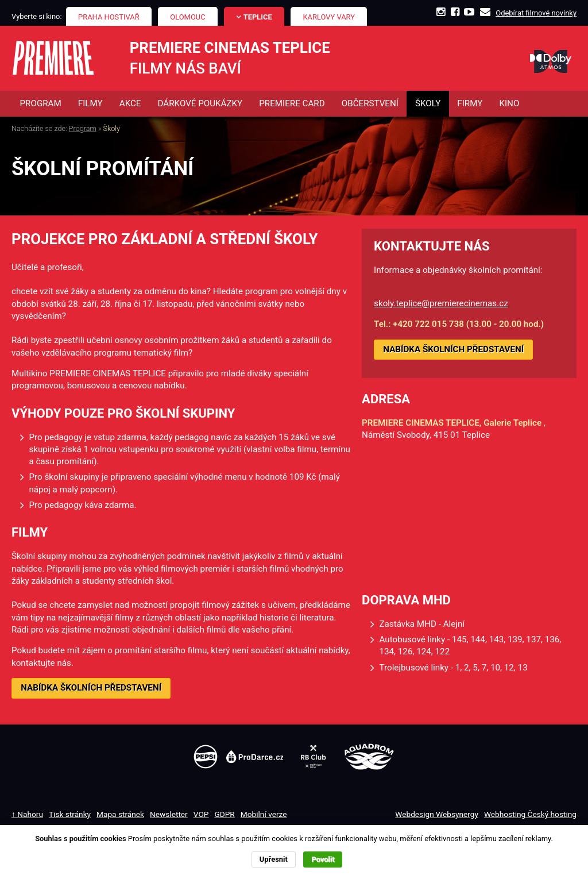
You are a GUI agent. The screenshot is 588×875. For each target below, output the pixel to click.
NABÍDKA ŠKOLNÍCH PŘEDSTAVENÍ (91, 688)
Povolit (323, 859)
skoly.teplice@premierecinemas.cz (441, 303)
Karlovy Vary (329, 17)
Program (83, 129)
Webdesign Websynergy (437, 814)
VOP (201, 814)
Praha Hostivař (109, 17)
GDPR (224, 814)
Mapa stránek (120, 814)
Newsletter (169, 814)
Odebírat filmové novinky (536, 13)
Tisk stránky (70, 814)
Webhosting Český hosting (530, 814)
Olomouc (187, 17)
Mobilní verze (264, 814)
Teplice (258, 17)
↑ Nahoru (27, 814)
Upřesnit (274, 859)
